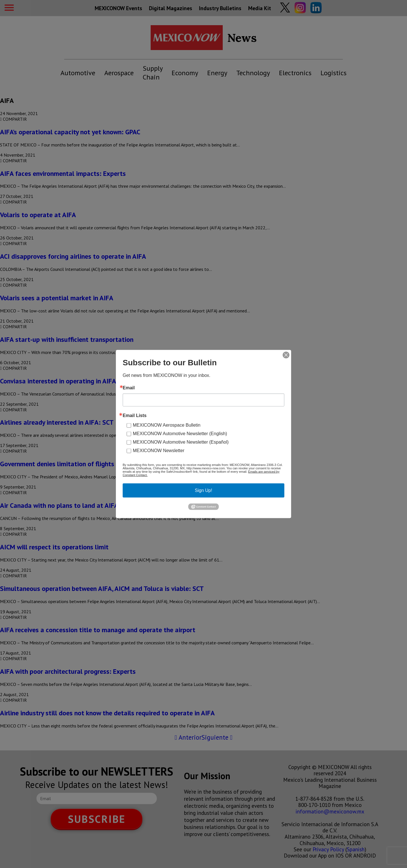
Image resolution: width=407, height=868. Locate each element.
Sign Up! (203, 490)
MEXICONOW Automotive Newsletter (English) (180, 434)
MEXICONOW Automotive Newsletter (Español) (181, 442)
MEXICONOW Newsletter (159, 451)
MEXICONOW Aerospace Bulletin (167, 425)
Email (129, 388)
